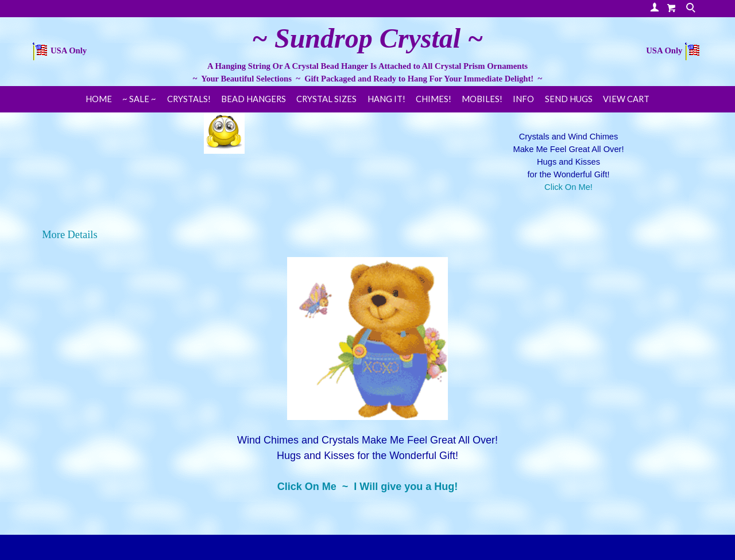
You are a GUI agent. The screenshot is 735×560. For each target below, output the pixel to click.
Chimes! (434, 99)
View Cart (626, 99)
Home (99, 99)
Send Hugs (569, 99)
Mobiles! (482, 99)
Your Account (655, 7)
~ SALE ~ (139, 99)
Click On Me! (568, 187)
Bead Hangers (254, 99)
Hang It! (386, 99)
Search (692, 9)
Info (523, 99)
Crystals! (189, 99)
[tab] (367, 235)
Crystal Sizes (326, 99)
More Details (69, 235)
